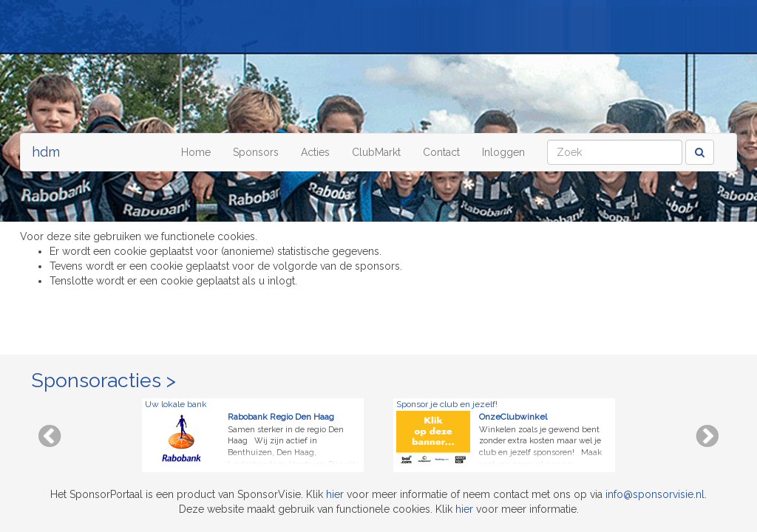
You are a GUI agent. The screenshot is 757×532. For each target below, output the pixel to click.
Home (196, 152)
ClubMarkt (376, 152)
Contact (441, 152)
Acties (315, 152)
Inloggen (503, 152)
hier (335, 494)
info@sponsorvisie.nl (655, 494)
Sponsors (256, 152)
